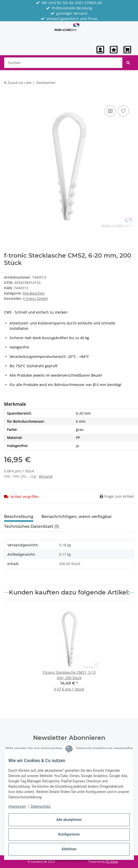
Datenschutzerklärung (94, 748)
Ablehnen (69, 849)
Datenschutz (41, 806)
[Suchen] (128, 63)
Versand (46, 476)
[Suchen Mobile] (63, 63)
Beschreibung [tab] (19, 517)
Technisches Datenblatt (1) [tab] (32, 526)
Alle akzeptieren (69, 820)
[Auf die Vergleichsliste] (110, 111)
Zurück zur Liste (19, 83)
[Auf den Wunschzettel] (123, 111)
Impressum (17, 806)
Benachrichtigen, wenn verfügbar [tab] (77, 517)
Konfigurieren (69, 834)
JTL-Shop (112, 862)
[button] (100, 50)
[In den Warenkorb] (8, 99)
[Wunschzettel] (114, 50)
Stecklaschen (34, 293)
